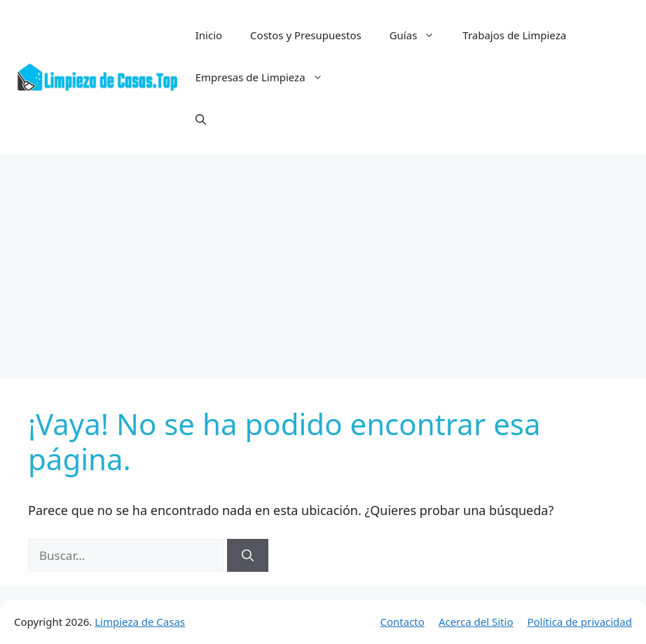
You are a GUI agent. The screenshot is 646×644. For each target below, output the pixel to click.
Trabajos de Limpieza (514, 35)
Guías (419, 35)
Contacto (403, 622)
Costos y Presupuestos (306, 35)
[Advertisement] (323, 259)
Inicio (209, 35)
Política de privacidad (579, 622)
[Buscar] (248, 556)
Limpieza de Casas (140, 622)
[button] (201, 119)
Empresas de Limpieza (266, 77)
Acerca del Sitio (476, 622)
